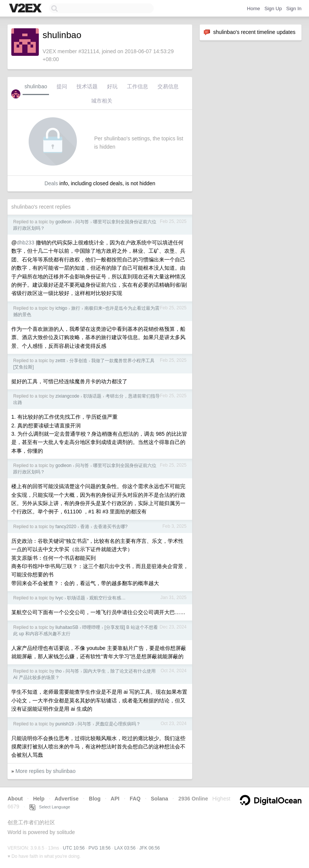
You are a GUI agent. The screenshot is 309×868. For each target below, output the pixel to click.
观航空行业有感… (107, 598)
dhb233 (25, 243)
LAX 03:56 (125, 848)
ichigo (61, 308)
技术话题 (87, 86)
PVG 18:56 (100, 848)
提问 (62, 86)
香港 (85, 527)
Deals (51, 183)
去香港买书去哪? (111, 527)
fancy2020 (66, 527)
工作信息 (138, 86)
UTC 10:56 (74, 848)
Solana (159, 799)
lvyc (59, 598)
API (115, 799)
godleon (63, 222)
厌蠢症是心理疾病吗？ (118, 724)
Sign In (294, 8)
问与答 (82, 222)
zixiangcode (67, 396)
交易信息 (168, 86)
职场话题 (92, 396)
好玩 (112, 86)
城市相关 (102, 101)
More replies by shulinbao (46, 771)
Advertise (67, 799)
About (15, 799)
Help (39, 799)
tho (59, 671)
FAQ (135, 799)
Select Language (50, 807)
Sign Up (273, 8)
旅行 (76, 308)
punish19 (65, 724)
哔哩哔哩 (91, 627)
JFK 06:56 (150, 848)
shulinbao (36, 86)
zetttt (60, 361)
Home (253, 8)
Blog (95, 799)
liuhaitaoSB (67, 627)
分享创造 (78, 361)
